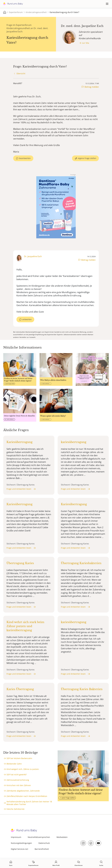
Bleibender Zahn (14, 764)
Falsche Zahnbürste (15, 809)
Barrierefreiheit (42, 849)
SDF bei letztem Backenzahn (19, 758)
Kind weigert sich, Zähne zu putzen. (23, 769)
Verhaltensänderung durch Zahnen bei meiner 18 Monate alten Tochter (29, 803)
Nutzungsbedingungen (21, 843)
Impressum (16, 837)
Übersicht (21, 73)
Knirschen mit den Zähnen (19, 785)
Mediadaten (62, 837)
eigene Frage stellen (87, 158)
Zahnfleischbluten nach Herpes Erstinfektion (27, 796)
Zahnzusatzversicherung (18, 780)
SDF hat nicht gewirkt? (17, 775)
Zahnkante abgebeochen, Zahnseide (23, 791)
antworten (27, 319)
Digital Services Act (20, 849)
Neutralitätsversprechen (39, 837)
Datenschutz (44, 843)
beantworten (25, 158)
